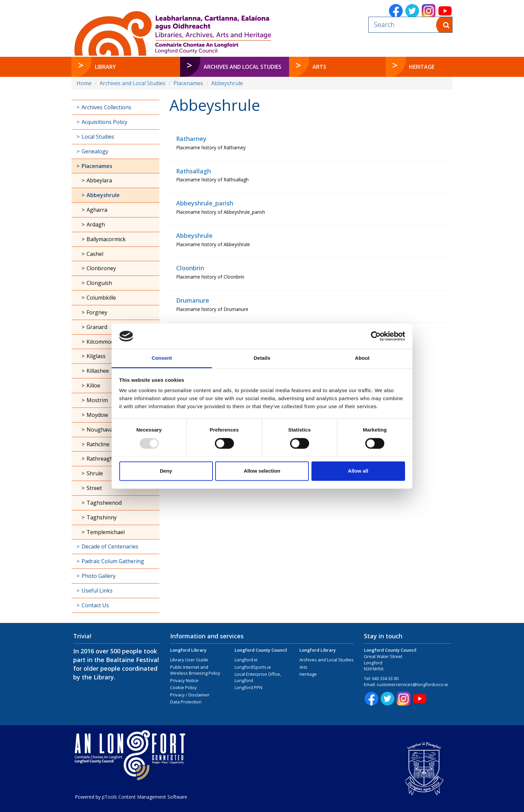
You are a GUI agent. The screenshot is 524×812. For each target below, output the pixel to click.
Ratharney (191, 139)
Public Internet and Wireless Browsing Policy (195, 670)
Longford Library (188, 650)
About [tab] (362, 358)
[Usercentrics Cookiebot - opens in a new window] (376, 336)
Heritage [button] (422, 67)
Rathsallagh (193, 171)
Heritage (308, 674)
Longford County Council (261, 650)
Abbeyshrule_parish (205, 203)
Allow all (358, 471)
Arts (303, 667)
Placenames (188, 83)
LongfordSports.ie (253, 667)
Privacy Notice (184, 680)
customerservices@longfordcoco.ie (412, 684)
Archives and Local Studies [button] (242, 67)
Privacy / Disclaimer (190, 695)
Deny (166, 471)
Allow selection (262, 471)
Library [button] (105, 67)
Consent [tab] (162, 358)
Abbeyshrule (227, 83)
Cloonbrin (190, 268)
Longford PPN (248, 687)
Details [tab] (262, 358)
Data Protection (186, 702)
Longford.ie (246, 660)
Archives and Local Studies (133, 83)
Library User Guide (189, 660)
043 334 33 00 (385, 678)
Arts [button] (319, 67)
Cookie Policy (183, 687)
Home (84, 83)
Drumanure (193, 300)
